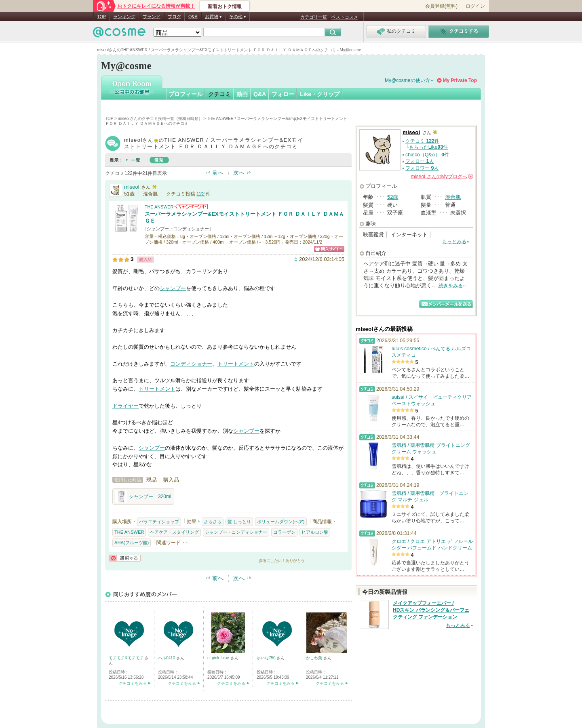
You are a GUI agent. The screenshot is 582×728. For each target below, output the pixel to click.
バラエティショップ (159, 522)
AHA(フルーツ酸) (132, 543)
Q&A (193, 17)
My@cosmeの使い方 (407, 80)
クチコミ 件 (422, 141)
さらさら (213, 522)
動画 (242, 94)
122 (201, 194)
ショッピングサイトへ (329, 249)
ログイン (475, 6)
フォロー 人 (420, 161)
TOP (101, 17)
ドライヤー (125, 406)
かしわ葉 (315, 658)
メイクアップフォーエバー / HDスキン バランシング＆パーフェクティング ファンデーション (431, 610)
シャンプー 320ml (143, 497)
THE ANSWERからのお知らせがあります (191, 207)
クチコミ (219, 94)
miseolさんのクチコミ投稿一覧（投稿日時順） (160, 119)
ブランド (152, 17)
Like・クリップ (320, 94)
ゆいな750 (267, 658)
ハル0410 (167, 658)
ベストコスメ (345, 17)
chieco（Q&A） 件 (427, 155)
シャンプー (173, 288)
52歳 (393, 197)
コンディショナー (191, 364)
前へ (218, 173)
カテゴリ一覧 (314, 17)
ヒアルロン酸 (315, 532)
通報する (125, 558)
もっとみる (454, 242)
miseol (132, 187)
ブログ (174, 17)
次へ (239, 173)
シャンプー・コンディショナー (178, 229)
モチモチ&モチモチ (127, 658)
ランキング (124, 17)
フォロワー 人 (422, 168)
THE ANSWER (159, 207)
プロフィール (186, 94)
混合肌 (453, 197)
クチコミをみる (133, 683)
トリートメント (236, 364)
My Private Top (460, 80)
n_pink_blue (219, 658)
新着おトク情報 (225, 6)
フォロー (283, 94)
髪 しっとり (239, 522)
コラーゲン (284, 532)
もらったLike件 (428, 147)
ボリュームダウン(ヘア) (281, 522)
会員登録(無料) (441, 6)
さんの (442, 177)
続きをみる (451, 286)
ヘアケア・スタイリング (174, 532)
